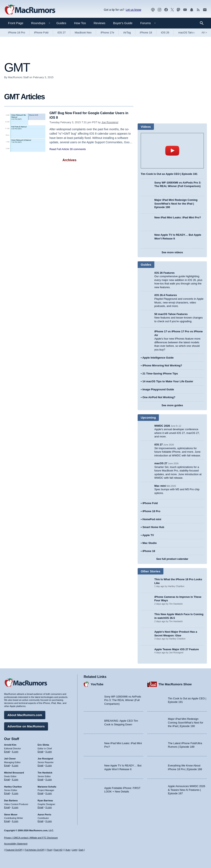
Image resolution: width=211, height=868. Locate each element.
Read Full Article (59, 149)
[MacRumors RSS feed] (198, 10)
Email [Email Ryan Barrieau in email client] (41, 807)
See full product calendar (172, 559)
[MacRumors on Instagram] (159, 10)
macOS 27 (161, 463)
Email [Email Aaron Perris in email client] (41, 821)
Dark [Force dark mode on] (81, 850)
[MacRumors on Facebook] (166, 10)
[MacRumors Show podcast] (153, 10)
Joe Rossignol (110, 122)
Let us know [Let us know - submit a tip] (133, 10)
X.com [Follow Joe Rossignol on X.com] (49, 765)
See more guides (172, 405)
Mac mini (160, 486)
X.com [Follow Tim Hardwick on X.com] (49, 779)
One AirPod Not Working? (159, 397)
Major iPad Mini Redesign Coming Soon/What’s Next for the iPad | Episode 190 (176, 204)
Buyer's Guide (123, 23)
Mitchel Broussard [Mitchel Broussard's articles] (14, 772)
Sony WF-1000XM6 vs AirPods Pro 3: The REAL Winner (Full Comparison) (123, 700)
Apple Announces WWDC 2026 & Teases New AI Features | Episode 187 (187, 789)
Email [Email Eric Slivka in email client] (41, 751)
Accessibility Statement (16, 844)
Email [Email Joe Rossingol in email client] (41, 765)
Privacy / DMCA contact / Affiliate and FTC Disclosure (31, 838)
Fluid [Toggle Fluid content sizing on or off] (49, 850)
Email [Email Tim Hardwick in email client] (41, 779)
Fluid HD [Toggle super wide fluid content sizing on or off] (58, 850)
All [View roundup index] (204, 33)
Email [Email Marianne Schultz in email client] (41, 793)
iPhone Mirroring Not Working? (162, 365)
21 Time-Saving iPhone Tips (160, 374)
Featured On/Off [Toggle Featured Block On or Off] (13, 850)
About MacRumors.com (25, 714)
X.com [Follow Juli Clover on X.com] (15, 765)
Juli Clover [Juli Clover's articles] (10, 758)
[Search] (203, 23)
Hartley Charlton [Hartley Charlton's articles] (13, 786)
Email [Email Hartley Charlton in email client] (7, 793)
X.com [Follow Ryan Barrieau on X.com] (49, 807)
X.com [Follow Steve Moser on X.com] (15, 821)
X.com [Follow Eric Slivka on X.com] (49, 751)
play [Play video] (172, 151)
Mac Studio (149, 543)
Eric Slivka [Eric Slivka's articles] (43, 744)
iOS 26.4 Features (166, 295)
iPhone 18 (146, 33)
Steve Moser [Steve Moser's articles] (11, 814)
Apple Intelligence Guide (158, 358)
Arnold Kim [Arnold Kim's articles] (10, 744)
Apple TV (148, 535)
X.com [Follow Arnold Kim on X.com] (15, 751)
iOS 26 (165, 33)
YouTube (97, 684)
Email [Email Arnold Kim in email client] (7, 751)
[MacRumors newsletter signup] (205, 10)
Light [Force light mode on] (74, 850)
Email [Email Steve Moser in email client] (7, 821)
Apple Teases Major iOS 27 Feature (177, 649)
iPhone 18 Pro (16, 33)
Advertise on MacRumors (26, 726)
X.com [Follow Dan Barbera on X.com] (15, 807)
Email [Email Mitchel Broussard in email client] (7, 779)
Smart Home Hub (153, 527)
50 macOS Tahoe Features (171, 314)
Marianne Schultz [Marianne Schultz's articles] (47, 786)
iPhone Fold (41, 33)
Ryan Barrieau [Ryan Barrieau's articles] (45, 800)
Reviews (99, 23)
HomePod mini (152, 519)
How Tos (80, 23)
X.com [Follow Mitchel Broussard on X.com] (15, 779)
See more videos (172, 252)
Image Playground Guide (158, 389)
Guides (61, 23)
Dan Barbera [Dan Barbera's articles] (11, 800)
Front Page (16, 23)
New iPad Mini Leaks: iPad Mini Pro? (178, 217)
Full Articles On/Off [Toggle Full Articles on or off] (34, 850)
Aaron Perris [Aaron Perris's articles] (45, 814)
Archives (69, 160)
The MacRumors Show (175, 684)
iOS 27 (62, 33)
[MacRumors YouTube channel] (185, 10)
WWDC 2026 (162, 426)
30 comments (78, 149)
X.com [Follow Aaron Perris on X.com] (49, 821)
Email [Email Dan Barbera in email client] (7, 807)
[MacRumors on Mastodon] (178, 10)
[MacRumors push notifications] (192, 10)
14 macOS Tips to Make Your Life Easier (168, 381)
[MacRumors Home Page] (30, 10)
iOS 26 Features (164, 273)
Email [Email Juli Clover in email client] (7, 765)
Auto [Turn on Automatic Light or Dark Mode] (68, 850)
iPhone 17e (107, 33)
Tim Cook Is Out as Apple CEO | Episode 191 (169, 174)
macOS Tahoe (187, 33)
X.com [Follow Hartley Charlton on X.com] (15, 793)
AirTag (127, 33)
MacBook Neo (83, 33)
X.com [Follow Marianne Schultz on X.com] (49, 793)
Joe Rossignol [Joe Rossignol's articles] (45, 758)
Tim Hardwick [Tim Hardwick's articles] (45, 772)
